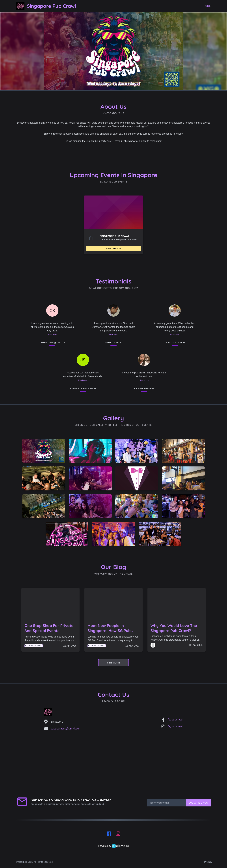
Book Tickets (113, 249)
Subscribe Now (199, 803)
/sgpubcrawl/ (176, 726)
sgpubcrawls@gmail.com (66, 729)
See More (113, 663)
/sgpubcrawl (175, 720)
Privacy (208, 862)
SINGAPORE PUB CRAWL (115, 236)
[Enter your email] (166, 803)
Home (207, 6)
